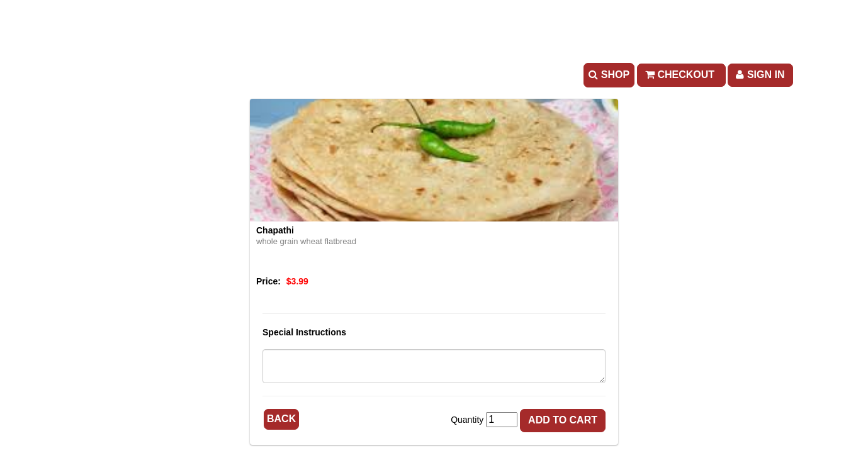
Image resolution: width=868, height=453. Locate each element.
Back (281, 419)
